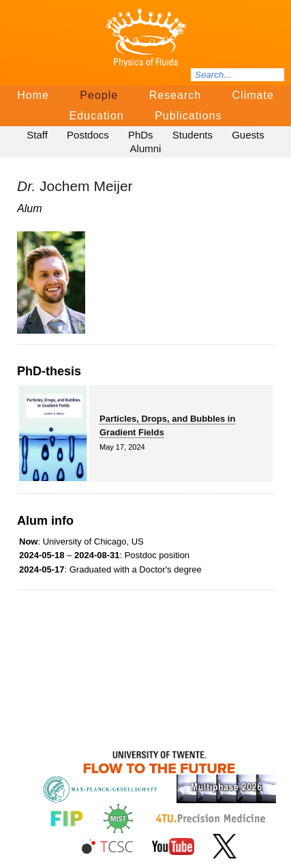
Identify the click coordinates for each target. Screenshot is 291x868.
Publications (188, 116)
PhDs (141, 135)
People (99, 95)
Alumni (146, 148)
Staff (37, 135)
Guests (248, 135)
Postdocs (88, 135)
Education (97, 116)
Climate (253, 95)
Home (33, 95)
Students (193, 135)
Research (175, 95)
